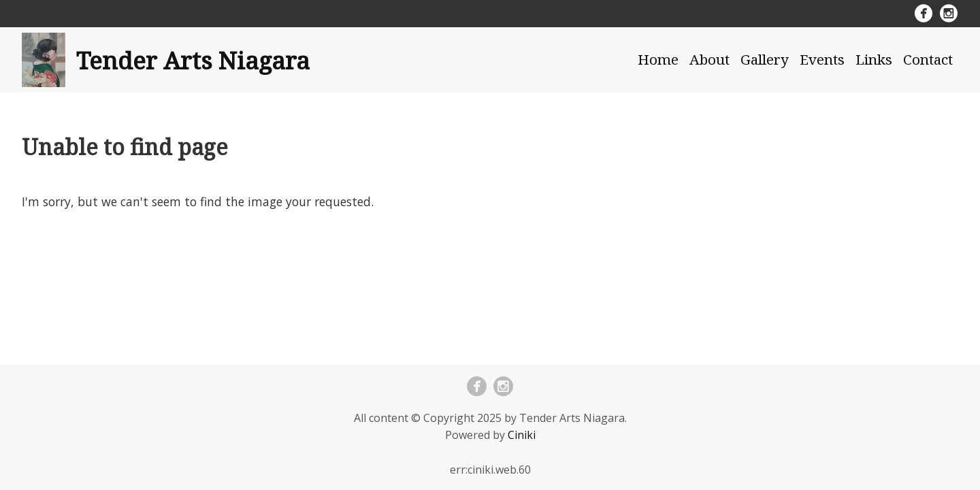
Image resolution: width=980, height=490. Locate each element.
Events (822, 59)
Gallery (765, 59)
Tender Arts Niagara (193, 60)
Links (874, 59)
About (709, 59)
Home (658, 59)
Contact (928, 59)
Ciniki (522, 435)
